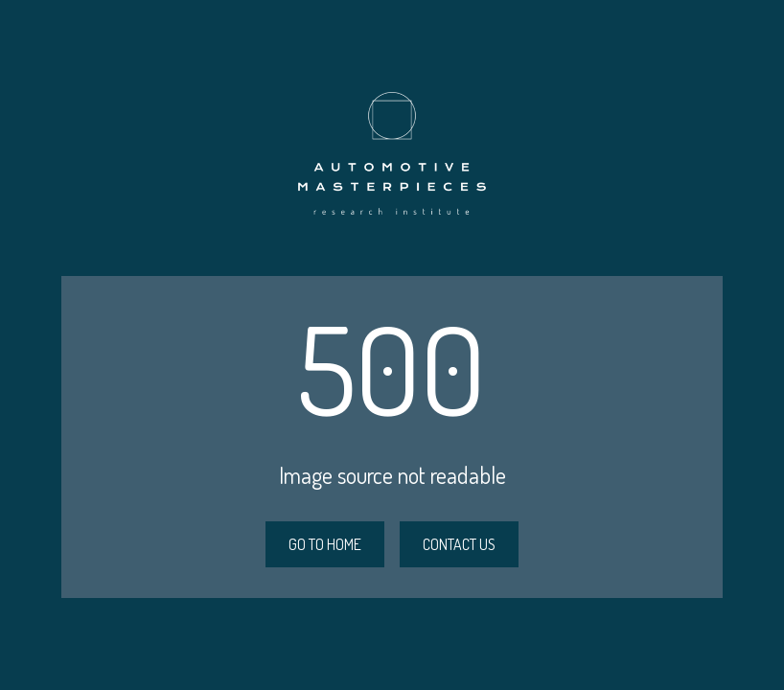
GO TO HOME (325, 544)
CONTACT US (459, 544)
